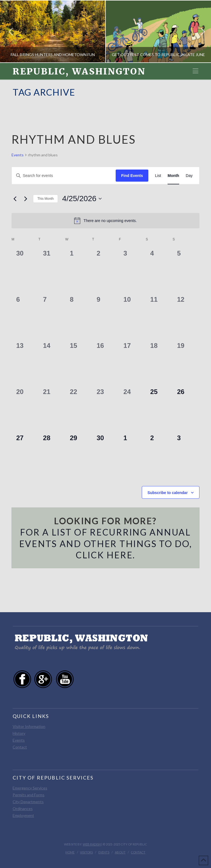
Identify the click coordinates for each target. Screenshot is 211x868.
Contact (20, 747)
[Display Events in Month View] (173, 176)
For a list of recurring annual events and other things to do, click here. (106, 543)
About (120, 852)
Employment (23, 815)
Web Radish (92, 844)
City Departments (28, 802)
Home (70, 852)
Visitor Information (29, 726)
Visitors (86, 852)
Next (199, 31)
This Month (45, 199)
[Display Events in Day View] (189, 176)
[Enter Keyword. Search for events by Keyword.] (64, 176)
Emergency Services (30, 788)
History (19, 733)
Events (18, 155)
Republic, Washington (79, 71)
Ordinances (23, 809)
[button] (195, 71)
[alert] (105, 221)
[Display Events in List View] (158, 176)
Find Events (132, 176)
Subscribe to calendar (168, 493)
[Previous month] (15, 199)
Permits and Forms (29, 795)
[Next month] (26, 199)
